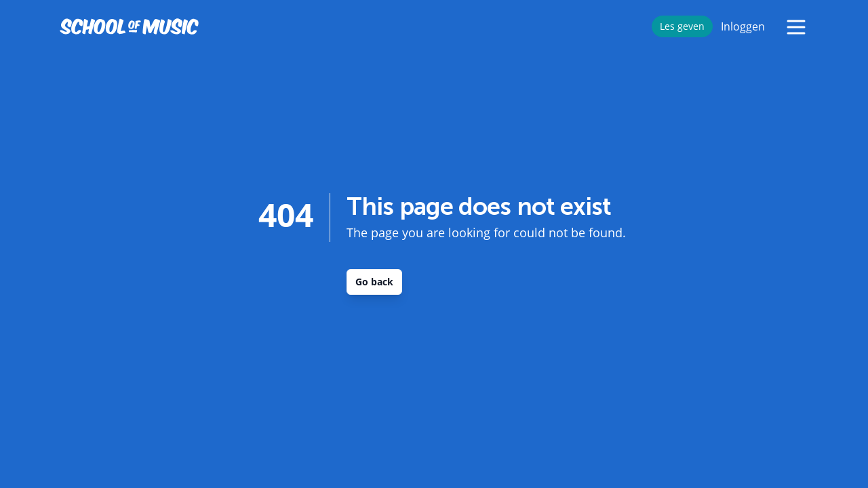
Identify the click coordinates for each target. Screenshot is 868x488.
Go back (374, 282)
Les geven (682, 26)
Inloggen (743, 26)
